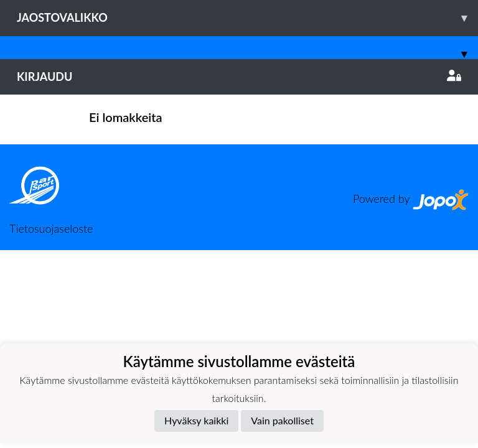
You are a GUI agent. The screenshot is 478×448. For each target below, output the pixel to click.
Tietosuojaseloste (51, 228)
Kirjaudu (239, 77)
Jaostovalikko (247, 18)
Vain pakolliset (282, 420)
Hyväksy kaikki (196, 420)
